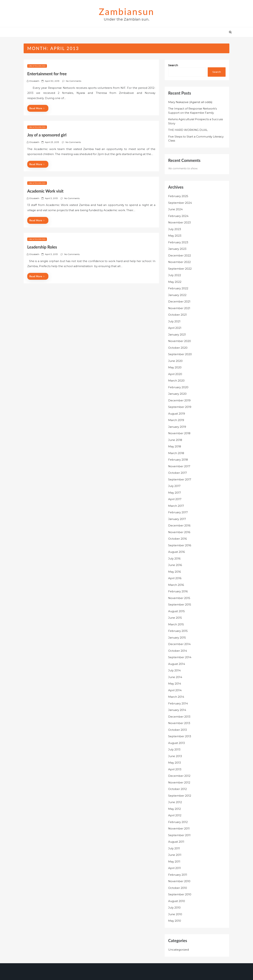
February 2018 (178, 460)
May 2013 (175, 763)
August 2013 (176, 743)
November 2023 (179, 222)
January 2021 (177, 335)
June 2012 (175, 802)
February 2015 (178, 631)
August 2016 (176, 552)
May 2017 (175, 493)
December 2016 (179, 525)
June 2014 (175, 677)
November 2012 (179, 782)
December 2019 (179, 400)
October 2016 (177, 539)
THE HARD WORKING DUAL (188, 130)
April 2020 (175, 374)
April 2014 (175, 690)
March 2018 (176, 453)
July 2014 (174, 670)
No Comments (74, 81)
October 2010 (178, 888)
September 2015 (180, 605)
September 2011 (179, 835)
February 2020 (178, 387)
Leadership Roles (42, 247)
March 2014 (176, 697)
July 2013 (174, 749)
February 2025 (178, 196)
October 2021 (177, 315)
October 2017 (177, 473)
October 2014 (178, 651)
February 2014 (178, 703)
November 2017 (179, 466)
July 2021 (174, 321)
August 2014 (177, 664)
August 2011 (176, 842)
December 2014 (179, 644)
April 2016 (175, 578)
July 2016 (174, 558)
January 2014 (177, 710)
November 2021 (179, 308)
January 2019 (177, 427)
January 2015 (177, 638)
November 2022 (179, 262)
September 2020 (180, 354)
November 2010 (179, 881)
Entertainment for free (47, 74)
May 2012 (175, 809)
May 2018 (175, 446)
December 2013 (179, 717)
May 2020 (175, 367)
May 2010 (175, 921)
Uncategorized (37, 66)
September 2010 (180, 894)
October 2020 (178, 348)
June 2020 (175, 361)
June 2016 (175, 565)
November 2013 (179, 723)
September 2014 (180, 657)
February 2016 (178, 591)
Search (173, 65)
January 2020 (177, 394)
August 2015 (176, 611)
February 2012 (178, 822)
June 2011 (175, 855)
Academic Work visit (45, 191)
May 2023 (175, 236)
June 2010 (175, 914)
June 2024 (175, 209)
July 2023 (175, 229)
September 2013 (180, 736)
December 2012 (179, 776)
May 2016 (175, 572)
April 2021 (175, 328)
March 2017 (176, 506)
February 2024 (178, 216)
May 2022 (175, 282)
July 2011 (174, 848)
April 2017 (175, 499)
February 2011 (178, 875)
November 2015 (179, 598)
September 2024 (180, 203)
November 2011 (179, 828)
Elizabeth (34, 81)
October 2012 (177, 789)
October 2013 (177, 730)
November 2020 (180, 341)
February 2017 (178, 512)
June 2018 (175, 440)
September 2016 (180, 545)
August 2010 (177, 901)
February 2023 (178, 242)
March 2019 (176, 420)
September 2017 (180, 479)
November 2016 (179, 532)
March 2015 (176, 624)
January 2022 (177, 295)
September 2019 (180, 407)
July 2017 (174, 486)
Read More (37, 108)
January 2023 (177, 249)
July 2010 (174, 908)
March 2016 (176, 585)
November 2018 (179, 433)
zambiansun (126, 12)
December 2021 (179, 301)
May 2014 (175, 684)
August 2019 (177, 414)
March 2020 (176, 381)
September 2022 (180, 269)
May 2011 (174, 862)
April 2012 (175, 815)
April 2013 (175, 769)
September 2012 (180, 796)
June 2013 (175, 756)
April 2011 (175, 868)
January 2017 (177, 519)
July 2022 (175, 275)
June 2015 (175, 618)
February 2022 (178, 288)
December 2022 (180, 255)
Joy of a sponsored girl (47, 135)
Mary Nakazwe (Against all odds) (190, 102)
